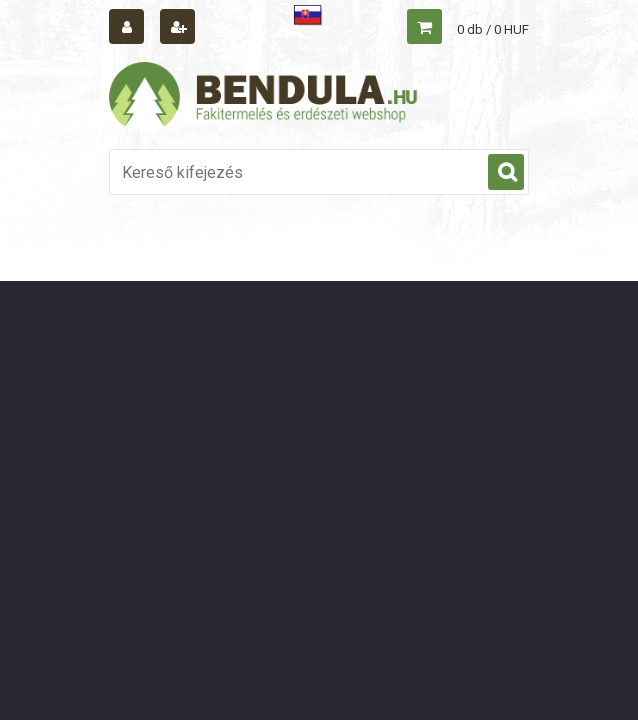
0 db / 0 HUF (493, 29)
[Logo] (264, 97)
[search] (506, 173)
